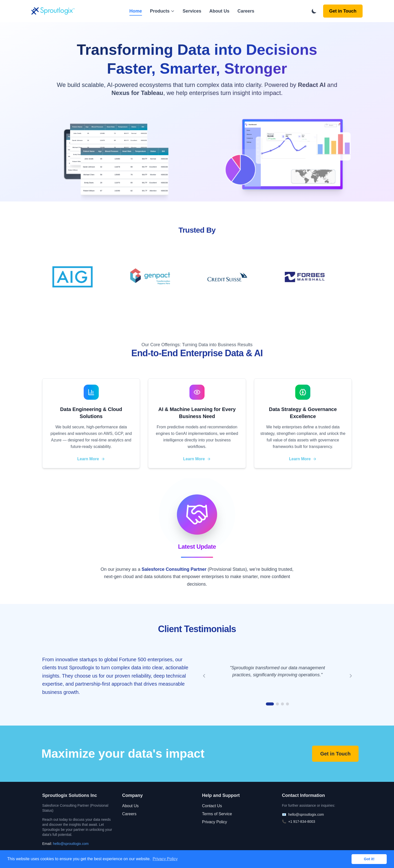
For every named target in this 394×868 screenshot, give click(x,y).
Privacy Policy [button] (165, 859)
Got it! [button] (369, 859)
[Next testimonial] (351, 676)
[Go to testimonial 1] (270, 704)
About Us (219, 11)
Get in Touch (343, 11)
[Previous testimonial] (204, 676)
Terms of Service (217, 814)
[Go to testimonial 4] (287, 704)
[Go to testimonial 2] (277, 704)
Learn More (91, 459)
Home (136, 12)
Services (192, 11)
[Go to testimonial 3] (282, 704)
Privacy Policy (215, 822)
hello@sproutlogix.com (71, 844)
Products (162, 11)
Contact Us (212, 806)
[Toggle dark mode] (314, 11)
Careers (246, 11)
